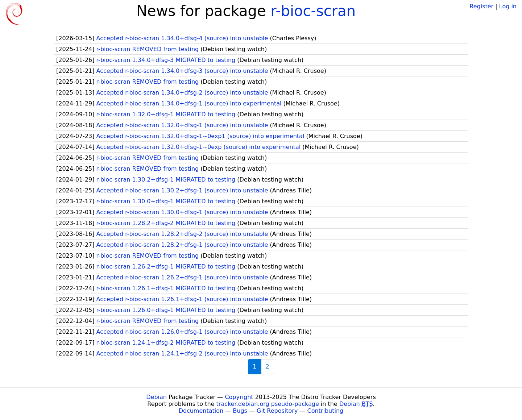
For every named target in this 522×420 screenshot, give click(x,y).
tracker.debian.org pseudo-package (268, 404)
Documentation (201, 411)
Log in (508, 6)
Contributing (326, 411)
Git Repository (277, 411)
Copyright (239, 397)
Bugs (240, 411)
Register (481, 6)
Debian (156, 397)
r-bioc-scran (313, 11)
